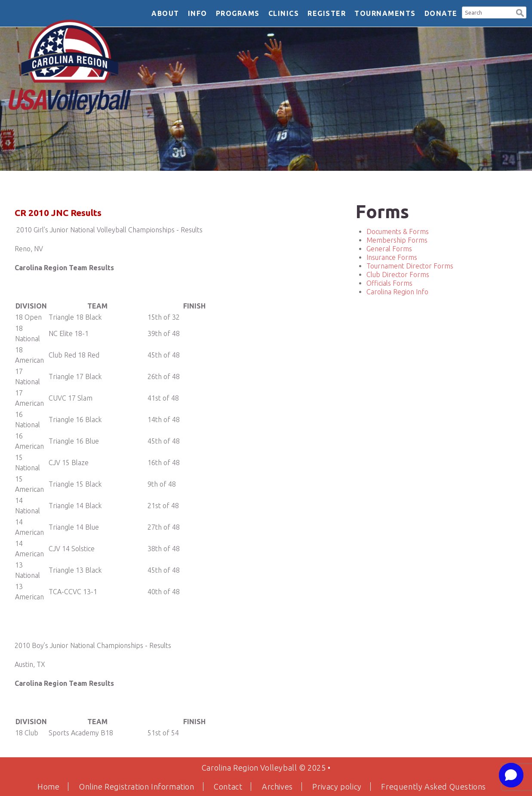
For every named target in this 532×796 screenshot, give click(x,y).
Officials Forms (389, 283)
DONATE (441, 13)
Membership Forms (397, 240)
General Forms (389, 249)
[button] (520, 12)
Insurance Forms (392, 257)
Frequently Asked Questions (434, 787)
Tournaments (385, 13)
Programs (238, 13)
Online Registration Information (137, 787)
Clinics (284, 13)
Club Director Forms (398, 275)
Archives (277, 787)
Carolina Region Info (397, 292)
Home (48, 787)
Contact (228, 787)
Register (327, 13)
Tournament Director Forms (410, 266)
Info (198, 13)
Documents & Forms (398, 231)
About (165, 13)
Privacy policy (337, 787)
